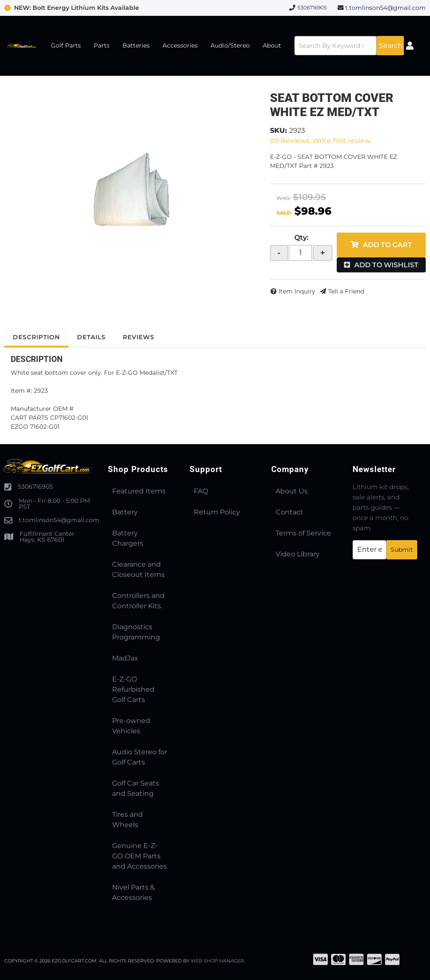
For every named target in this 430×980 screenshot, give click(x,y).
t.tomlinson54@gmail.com (386, 8)
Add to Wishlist (386, 265)
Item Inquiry (297, 291)
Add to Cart (387, 245)
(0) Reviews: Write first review (320, 141)
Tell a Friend (346, 291)
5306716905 (36, 487)
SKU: (279, 130)
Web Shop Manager (218, 961)
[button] (349, 46)
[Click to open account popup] (410, 46)
